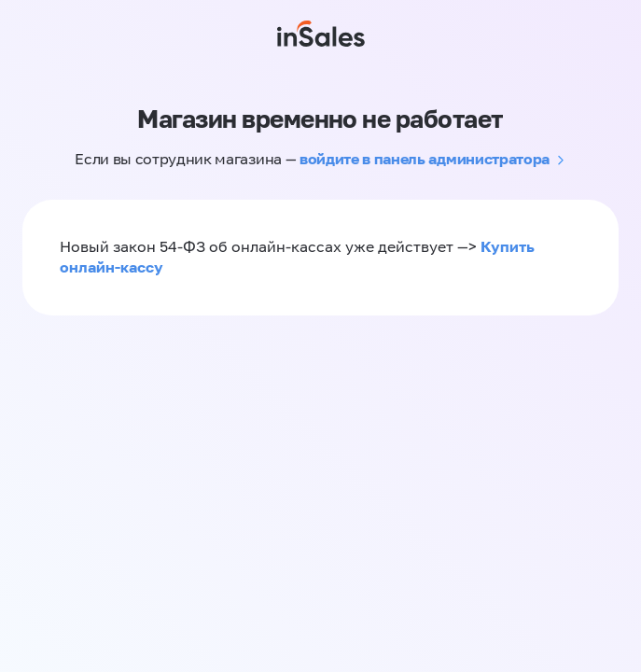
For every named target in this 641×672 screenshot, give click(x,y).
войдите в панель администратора (425, 159)
